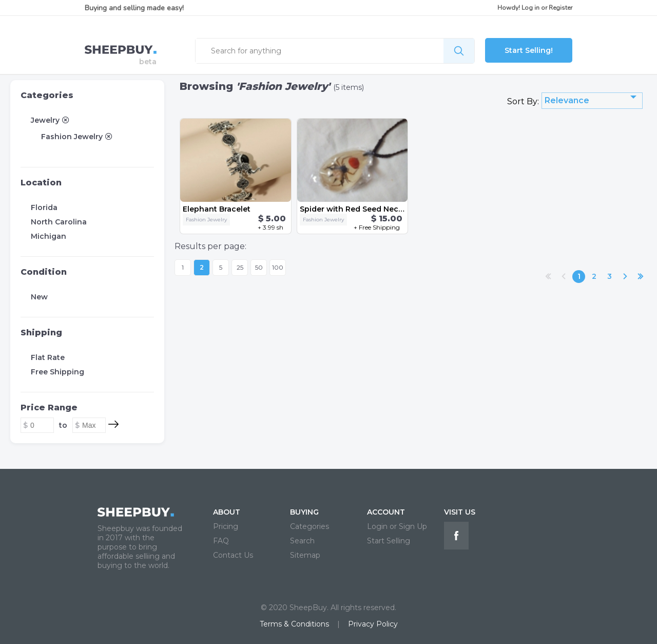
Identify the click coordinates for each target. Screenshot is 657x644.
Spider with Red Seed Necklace (359, 209)
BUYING (304, 512)
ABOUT (227, 512)
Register (561, 8)
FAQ (221, 541)
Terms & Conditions (294, 624)
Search (302, 541)
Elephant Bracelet (217, 209)
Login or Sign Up (397, 526)
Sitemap (305, 555)
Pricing (226, 526)
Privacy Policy (373, 624)
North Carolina (59, 222)
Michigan (49, 236)
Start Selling (389, 541)
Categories (47, 95)
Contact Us (233, 555)
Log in (530, 8)
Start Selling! (529, 50)
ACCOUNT (386, 512)
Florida (44, 207)
